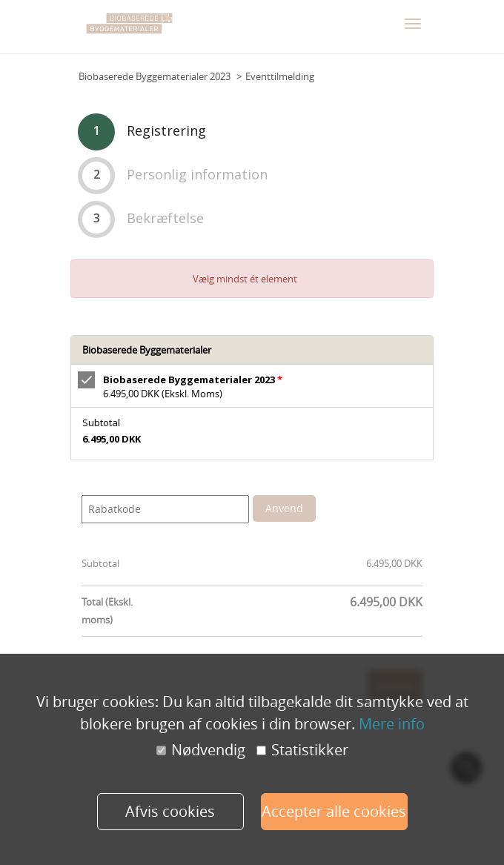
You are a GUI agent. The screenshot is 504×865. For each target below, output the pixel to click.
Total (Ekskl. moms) (107, 611)
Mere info (392, 724)
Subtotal (100, 563)
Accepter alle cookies (334, 811)
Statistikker (302, 750)
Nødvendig (201, 750)
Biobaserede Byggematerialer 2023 (155, 76)
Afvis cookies (170, 811)
